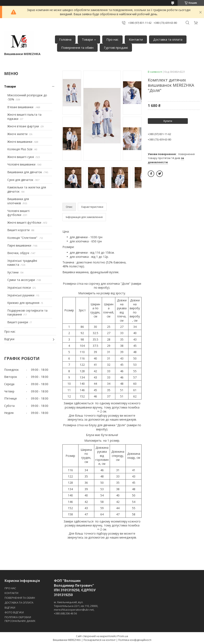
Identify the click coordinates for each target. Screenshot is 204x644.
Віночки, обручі (18, 253)
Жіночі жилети (17, 134)
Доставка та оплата (168, 39)
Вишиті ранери (18, 322)
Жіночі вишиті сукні (21, 157)
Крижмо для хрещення (23, 303)
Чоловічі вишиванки (21, 164)
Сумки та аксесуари (21, 280)
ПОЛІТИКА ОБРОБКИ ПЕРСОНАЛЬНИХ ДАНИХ (20, 619)
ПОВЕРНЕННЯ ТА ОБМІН (20, 598)
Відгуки (9, 339)
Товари (87, 39)
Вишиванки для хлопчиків (18, 201)
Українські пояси (19, 288)
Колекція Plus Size (20, 149)
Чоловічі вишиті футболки (18, 213)
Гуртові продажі (116, 48)
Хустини (13, 272)
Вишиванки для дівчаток (25, 172)
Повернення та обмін (77, 48)
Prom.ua (123, 636)
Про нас (112, 39)
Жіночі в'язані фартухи (23, 126)
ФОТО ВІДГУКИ (14, 612)
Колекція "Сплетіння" (23, 238)
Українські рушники (21, 295)
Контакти (136, 39)
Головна (65, 39)
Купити (168, 121)
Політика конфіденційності (135, 640)
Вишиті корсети (18, 230)
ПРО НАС (10, 588)
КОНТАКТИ (11, 593)
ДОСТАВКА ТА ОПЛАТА (19, 603)
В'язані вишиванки (21, 107)
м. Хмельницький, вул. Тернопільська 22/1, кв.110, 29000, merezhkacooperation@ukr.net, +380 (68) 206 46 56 (76, 608)
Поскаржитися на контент (100, 640)
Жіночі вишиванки (20, 142)
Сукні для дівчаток (20, 180)
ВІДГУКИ (10, 608)
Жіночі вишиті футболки (24, 222)
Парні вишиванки (19, 245)
